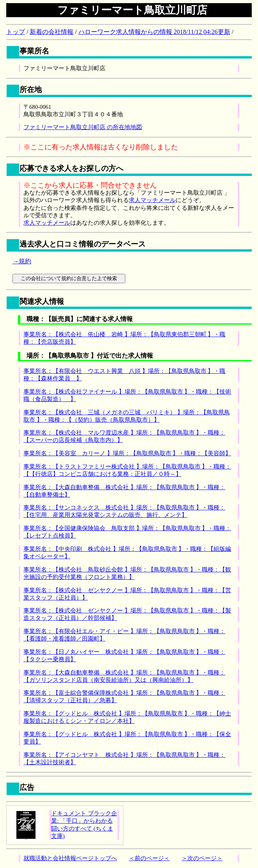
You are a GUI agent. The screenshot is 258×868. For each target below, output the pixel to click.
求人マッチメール (152, 200)
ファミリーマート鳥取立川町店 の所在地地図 (83, 127)
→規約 (22, 261)
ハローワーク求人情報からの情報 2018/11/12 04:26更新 (154, 32)
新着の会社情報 (52, 32)
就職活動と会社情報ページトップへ (70, 858)
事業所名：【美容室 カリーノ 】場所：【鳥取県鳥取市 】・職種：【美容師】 (127, 453)
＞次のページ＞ (202, 858)
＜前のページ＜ (149, 858)
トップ (16, 32)
